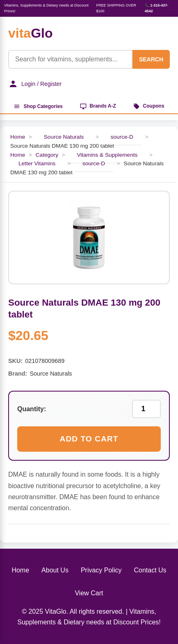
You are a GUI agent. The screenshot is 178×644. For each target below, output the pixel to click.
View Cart (89, 593)
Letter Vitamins (37, 163)
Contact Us (150, 570)
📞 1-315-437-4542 (157, 8)
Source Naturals (64, 137)
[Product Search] (70, 59)
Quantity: (32, 409)
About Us (55, 570)
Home (18, 137)
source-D (122, 137)
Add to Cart (89, 439)
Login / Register (35, 84)
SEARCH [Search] (151, 59)
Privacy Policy (101, 570)
